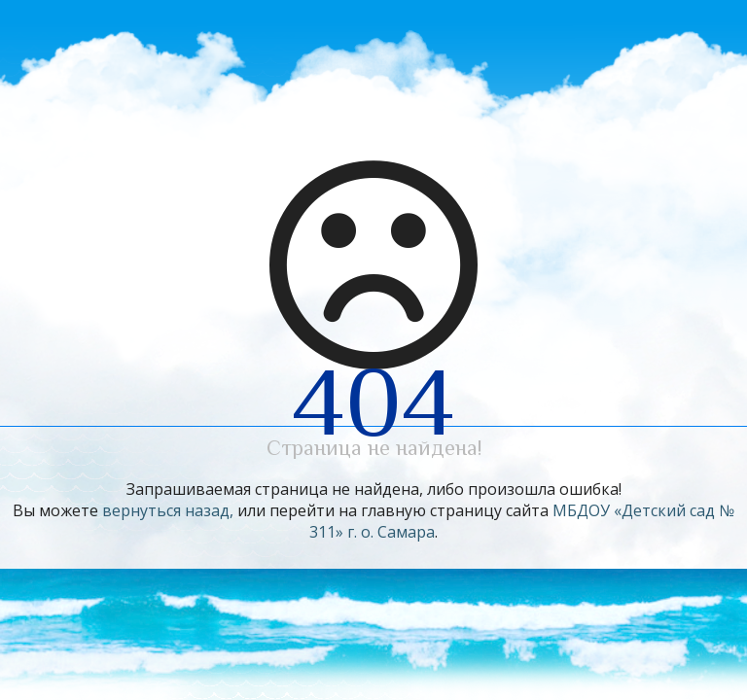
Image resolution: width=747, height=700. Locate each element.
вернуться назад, (168, 510)
